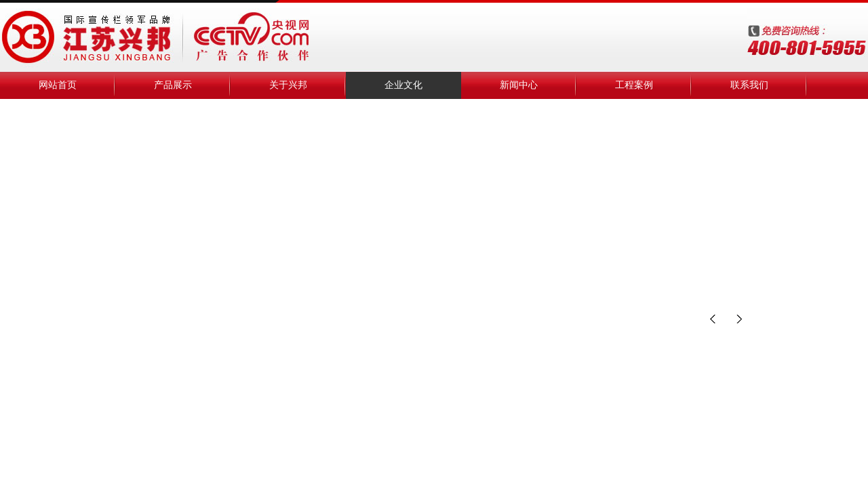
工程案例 (634, 85)
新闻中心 (519, 85)
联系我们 (749, 85)
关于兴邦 (288, 85)
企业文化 (403, 85)
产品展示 (173, 85)
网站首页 (58, 85)
